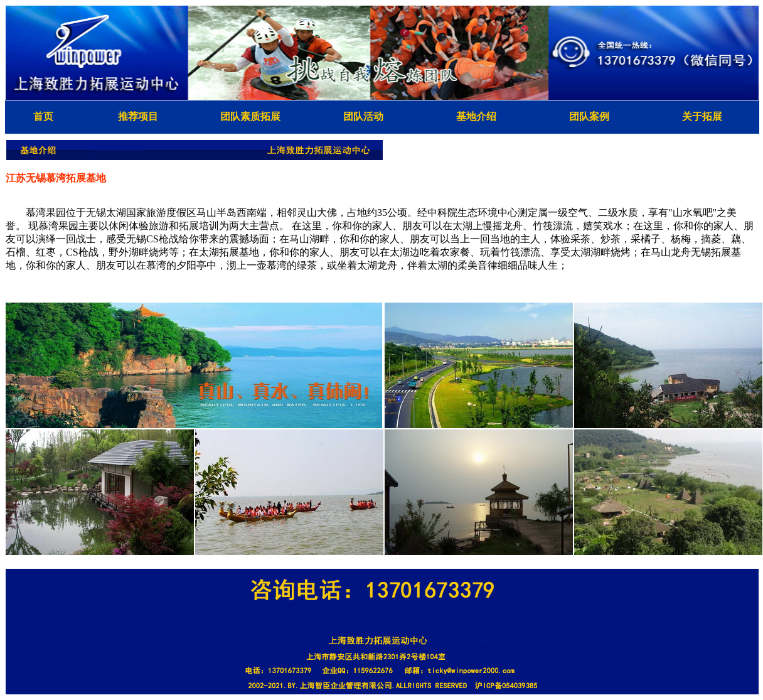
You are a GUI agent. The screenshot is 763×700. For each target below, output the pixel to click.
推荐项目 (138, 116)
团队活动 (363, 116)
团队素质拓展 (250, 116)
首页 (43, 116)
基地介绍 (476, 116)
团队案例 (589, 116)
